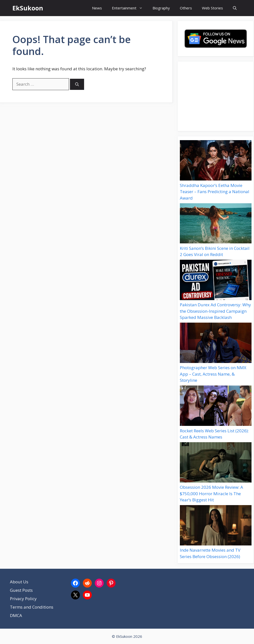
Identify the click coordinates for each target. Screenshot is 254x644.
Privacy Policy (23, 599)
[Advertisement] (216, 96)
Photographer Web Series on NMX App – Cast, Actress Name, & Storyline (213, 374)
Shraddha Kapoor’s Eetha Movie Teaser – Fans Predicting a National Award (215, 192)
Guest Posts (21, 590)
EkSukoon (28, 8)
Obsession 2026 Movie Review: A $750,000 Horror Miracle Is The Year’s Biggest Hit (211, 493)
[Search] (77, 84)
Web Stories (212, 8)
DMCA (16, 615)
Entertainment (130, 8)
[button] (235, 8)
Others (186, 8)
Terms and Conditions (32, 607)
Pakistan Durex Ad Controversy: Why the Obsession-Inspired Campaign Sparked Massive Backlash (215, 311)
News (97, 8)
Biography (161, 8)
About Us (19, 582)
